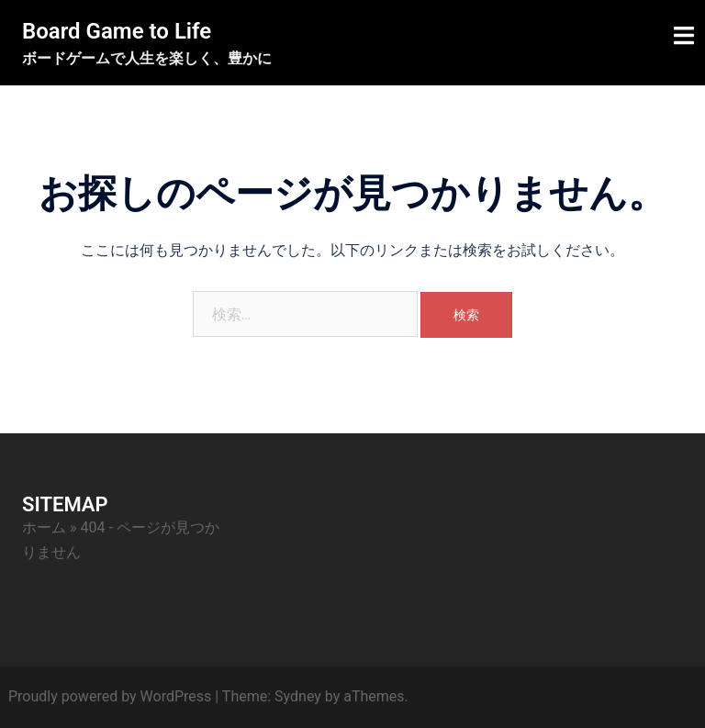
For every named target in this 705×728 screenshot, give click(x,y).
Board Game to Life (117, 31)
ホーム (44, 527)
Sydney (298, 696)
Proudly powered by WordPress (110, 696)
